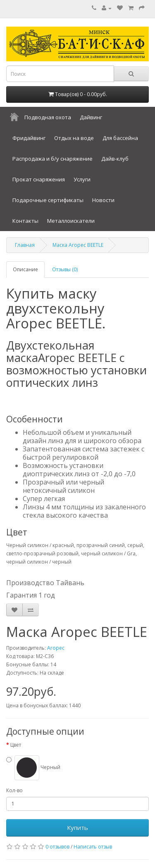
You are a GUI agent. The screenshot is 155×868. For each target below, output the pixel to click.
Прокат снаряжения (39, 179)
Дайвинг (91, 117)
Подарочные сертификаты (48, 200)
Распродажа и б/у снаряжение (52, 159)
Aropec (56, 648)
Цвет (16, 745)
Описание (25, 269)
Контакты (25, 221)
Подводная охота (48, 117)
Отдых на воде (74, 138)
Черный (37, 767)
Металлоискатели (71, 221)
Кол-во (14, 790)
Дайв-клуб (115, 159)
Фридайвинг (29, 138)
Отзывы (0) (65, 269)
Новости (103, 200)
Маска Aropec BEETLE (78, 245)
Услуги (82, 179)
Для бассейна (120, 138)
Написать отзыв (93, 847)
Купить (77, 827)
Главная (25, 245)
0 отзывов (57, 847)
